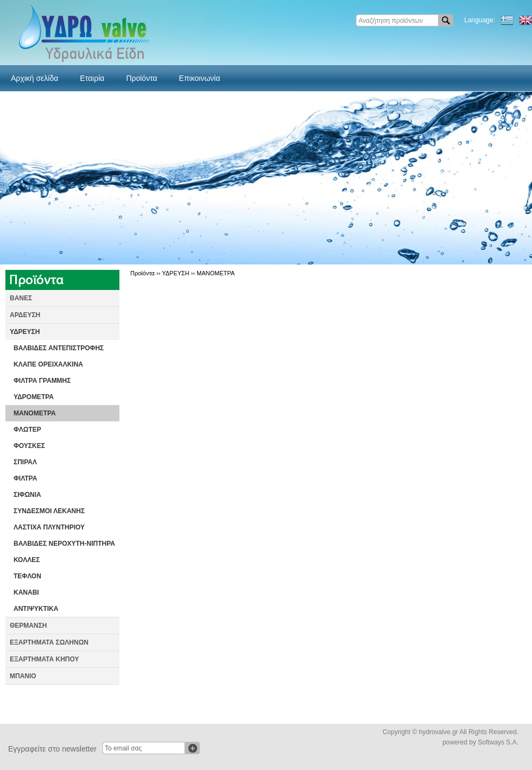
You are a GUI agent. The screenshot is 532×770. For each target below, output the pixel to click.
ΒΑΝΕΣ (21, 298)
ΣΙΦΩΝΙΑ (27, 495)
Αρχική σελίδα (34, 78)
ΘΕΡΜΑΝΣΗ (28, 626)
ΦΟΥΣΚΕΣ (29, 446)
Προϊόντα (141, 78)
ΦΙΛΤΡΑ (25, 478)
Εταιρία (92, 78)
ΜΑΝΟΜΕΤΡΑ (35, 413)
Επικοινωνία (200, 78)
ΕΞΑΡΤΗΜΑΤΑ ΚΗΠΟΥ (45, 659)
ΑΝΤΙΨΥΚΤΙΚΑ (36, 609)
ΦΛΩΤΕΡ (27, 430)
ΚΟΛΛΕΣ (27, 560)
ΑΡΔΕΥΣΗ (25, 315)
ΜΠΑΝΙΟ (23, 676)
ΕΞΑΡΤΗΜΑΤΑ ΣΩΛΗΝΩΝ (49, 642)
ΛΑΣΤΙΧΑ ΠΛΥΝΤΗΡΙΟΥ (49, 527)
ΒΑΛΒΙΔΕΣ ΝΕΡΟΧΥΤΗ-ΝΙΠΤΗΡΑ (64, 544)
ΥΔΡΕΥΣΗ (25, 332)
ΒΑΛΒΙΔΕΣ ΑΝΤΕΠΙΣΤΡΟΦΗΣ (59, 348)
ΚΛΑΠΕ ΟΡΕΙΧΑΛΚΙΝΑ (48, 364)
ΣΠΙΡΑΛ (25, 462)
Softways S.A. (498, 742)
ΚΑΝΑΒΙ (26, 592)
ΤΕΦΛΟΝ (27, 576)
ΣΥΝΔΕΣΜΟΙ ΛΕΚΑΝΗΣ (49, 511)
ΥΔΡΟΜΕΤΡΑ (34, 397)
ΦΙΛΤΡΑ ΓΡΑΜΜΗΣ (42, 381)
